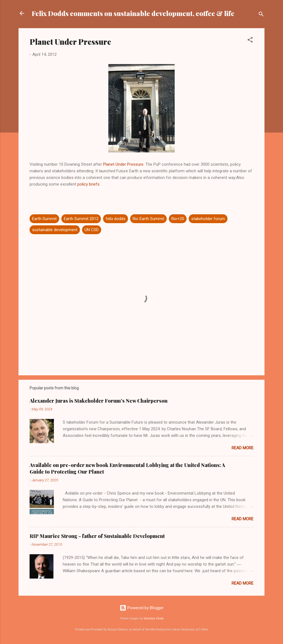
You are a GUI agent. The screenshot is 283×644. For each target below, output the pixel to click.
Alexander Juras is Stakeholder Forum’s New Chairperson (99, 401)
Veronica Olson (154, 618)
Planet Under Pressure (123, 164)
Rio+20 (178, 219)
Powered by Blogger (142, 608)
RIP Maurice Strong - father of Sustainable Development (97, 536)
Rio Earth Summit (148, 219)
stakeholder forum (208, 219)
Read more (243, 448)
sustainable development (55, 230)
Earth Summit (44, 219)
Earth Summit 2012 (81, 219)
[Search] (261, 15)
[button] (250, 41)
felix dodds (116, 219)
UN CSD (92, 230)
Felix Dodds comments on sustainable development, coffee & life (133, 13)
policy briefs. (89, 184)
